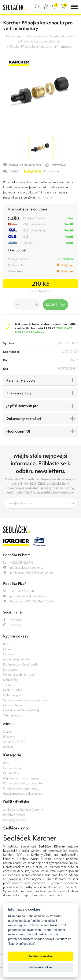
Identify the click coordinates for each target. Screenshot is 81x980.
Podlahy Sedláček (14, 815)
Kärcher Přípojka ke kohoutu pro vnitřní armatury (41, 46)
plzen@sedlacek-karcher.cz (25, 596)
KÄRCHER (10, 680)
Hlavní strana (13, 36)
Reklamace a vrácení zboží (20, 664)
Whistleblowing (13, 715)
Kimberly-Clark (13, 690)
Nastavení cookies (41, 967)
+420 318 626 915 (18, 562)
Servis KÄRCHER (14, 742)
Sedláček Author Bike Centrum (23, 810)
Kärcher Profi (12, 773)
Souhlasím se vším (40, 956)
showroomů (15, 879)
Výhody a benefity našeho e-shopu (26, 700)
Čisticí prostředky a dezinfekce (23, 793)
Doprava (9, 654)
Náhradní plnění (14, 695)
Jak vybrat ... (11, 669)
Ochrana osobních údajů (19, 675)
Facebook (13, 620)
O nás (7, 649)
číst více (43, 197)
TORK (7, 685)
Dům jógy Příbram (15, 820)
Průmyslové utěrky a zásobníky (23, 783)
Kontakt (8, 747)
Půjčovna (9, 737)
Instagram (13, 625)
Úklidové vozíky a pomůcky (21, 788)
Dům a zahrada (35, 36)
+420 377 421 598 (19, 591)
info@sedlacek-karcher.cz (23, 568)
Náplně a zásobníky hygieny (21, 778)
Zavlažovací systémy (62, 36)
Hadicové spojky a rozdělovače (41, 41)
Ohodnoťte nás (13, 705)
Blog (6, 644)
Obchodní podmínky (17, 659)
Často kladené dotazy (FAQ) (21, 710)
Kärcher (8, 855)
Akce (6, 763)
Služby (7, 731)
